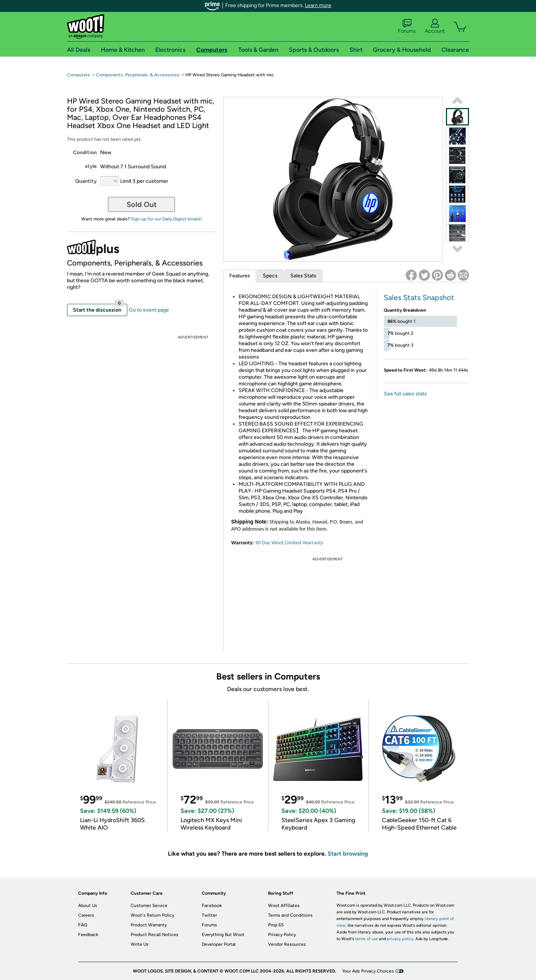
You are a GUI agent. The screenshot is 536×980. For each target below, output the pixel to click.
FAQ (83, 925)
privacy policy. (401, 939)
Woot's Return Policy (152, 915)
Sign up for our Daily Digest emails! (167, 219)
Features (240, 276)
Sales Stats (303, 276)
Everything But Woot (223, 935)
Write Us (140, 944)
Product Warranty (149, 925)
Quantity (86, 181)
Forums (407, 26)
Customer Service (149, 906)
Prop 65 (276, 925)
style (91, 166)
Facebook (212, 906)
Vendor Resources (287, 944)
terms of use (366, 939)
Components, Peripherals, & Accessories (138, 75)
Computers (79, 75)
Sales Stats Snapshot (419, 297)
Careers (86, 915)
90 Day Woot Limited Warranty (289, 542)
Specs (270, 276)
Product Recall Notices (154, 935)
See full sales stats (405, 394)
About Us (88, 906)
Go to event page (149, 310)
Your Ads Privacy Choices (368, 971)
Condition (85, 152)
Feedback (88, 935)
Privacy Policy (282, 935)
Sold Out (142, 204)
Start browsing (348, 854)
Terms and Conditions (290, 915)
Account (435, 26)
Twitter (209, 915)
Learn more (318, 5)
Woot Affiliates (284, 906)
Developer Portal (219, 944)
